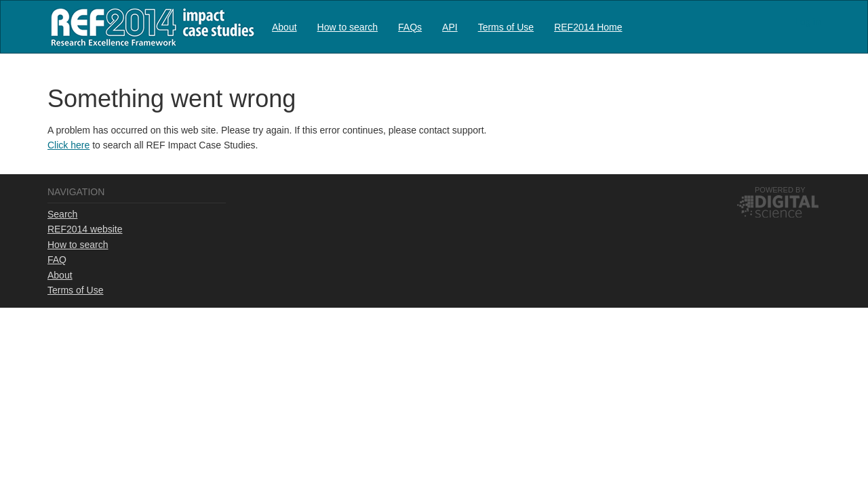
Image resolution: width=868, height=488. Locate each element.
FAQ (57, 260)
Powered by (780, 190)
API (450, 27)
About (284, 27)
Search (62, 214)
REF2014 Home (588, 27)
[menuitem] (284, 27)
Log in (808, 22)
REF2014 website (85, 229)
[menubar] (447, 27)
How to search (348, 27)
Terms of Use (506, 27)
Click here (68, 145)
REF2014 (150, 27)
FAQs (410, 27)
